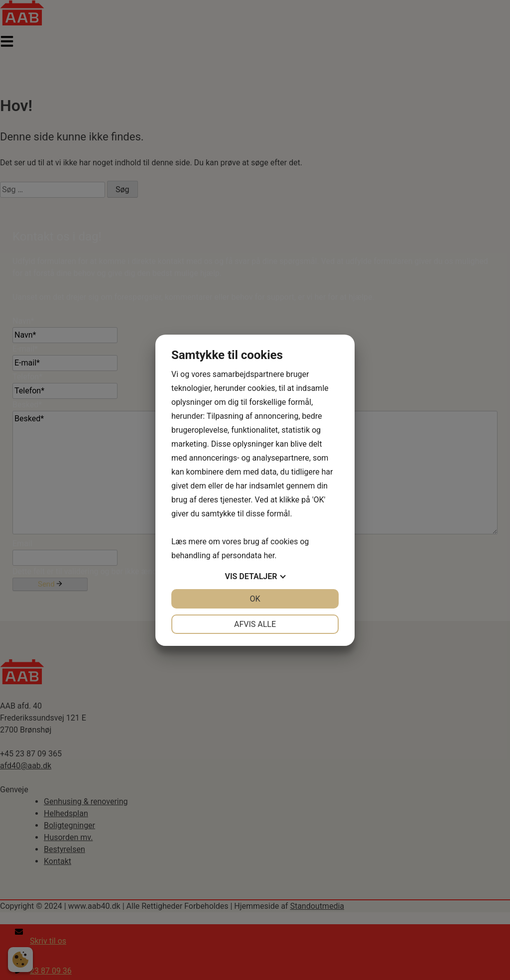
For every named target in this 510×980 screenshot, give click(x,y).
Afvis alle (255, 624)
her (269, 555)
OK (255, 599)
